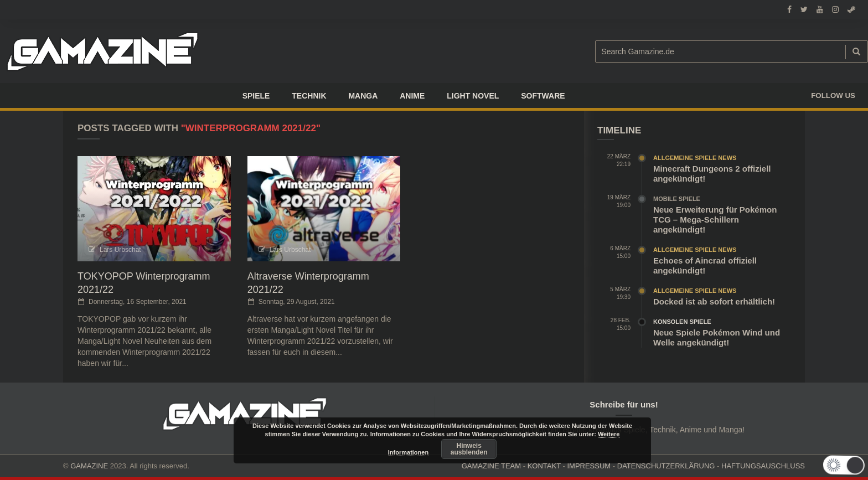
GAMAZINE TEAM (491, 466)
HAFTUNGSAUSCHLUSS (763, 466)
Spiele (256, 96)
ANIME (412, 96)
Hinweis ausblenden (469, 449)
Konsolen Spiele (682, 322)
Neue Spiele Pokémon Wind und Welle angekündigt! (717, 337)
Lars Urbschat (120, 250)
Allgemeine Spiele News (695, 158)
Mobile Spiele (677, 199)
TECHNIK (309, 96)
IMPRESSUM (589, 466)
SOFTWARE (543, 96)
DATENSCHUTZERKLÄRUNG (666, 466)
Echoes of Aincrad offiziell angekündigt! (705, 265)
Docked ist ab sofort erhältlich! (714, 301)
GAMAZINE (89, 466)
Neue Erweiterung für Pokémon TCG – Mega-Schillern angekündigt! (715, 220)
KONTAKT (544, 466)
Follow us (833, 96)
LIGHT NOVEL (473, 96)
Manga (363, 96)
